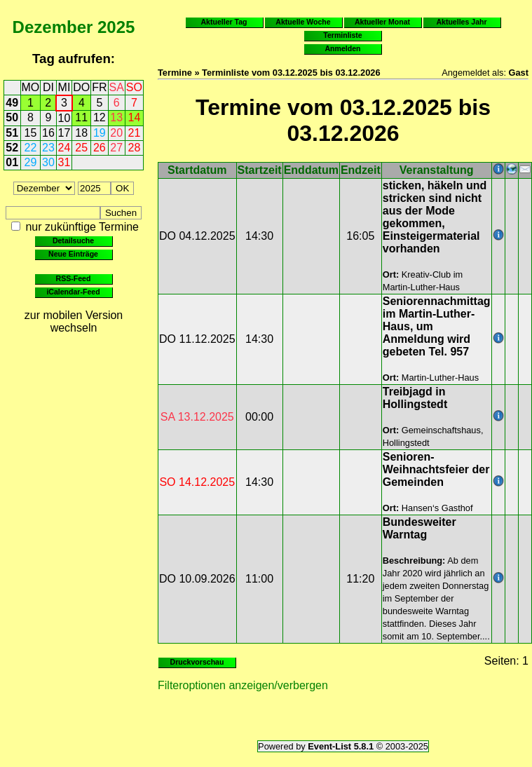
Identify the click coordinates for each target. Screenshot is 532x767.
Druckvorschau (197, 662)
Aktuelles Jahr (461, 22)
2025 (116, 27)
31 (64, 162)
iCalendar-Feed (73, 292)
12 (100, 117)
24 (64, 148)
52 (12, 148)
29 (31, 162)
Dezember (53, 27)
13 (116, 117)
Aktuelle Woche (303, 22)
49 (12, 103)
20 (116, 133)
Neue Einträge (73, 254)
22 (31, 148)
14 (135, 117)
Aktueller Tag (224, 22)
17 (64, 133)
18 (81, 133)
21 (135, 133)
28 (135, 148)
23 (48, 148)
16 (48, 133)
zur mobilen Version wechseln (74, 321)
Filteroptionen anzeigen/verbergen (243, 685)
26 (100, 148)
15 (31, 133)
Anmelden (343, 48)
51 (12, 133)
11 (81, 117)
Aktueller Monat (382, 22)
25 (81, 148)
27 (116, 148)
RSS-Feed (74, 278)
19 (100, 133)
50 (12, 117)
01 (12, 162)
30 (48, 162)
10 (64, 118)
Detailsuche (73, 240)
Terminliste (342, 35)
